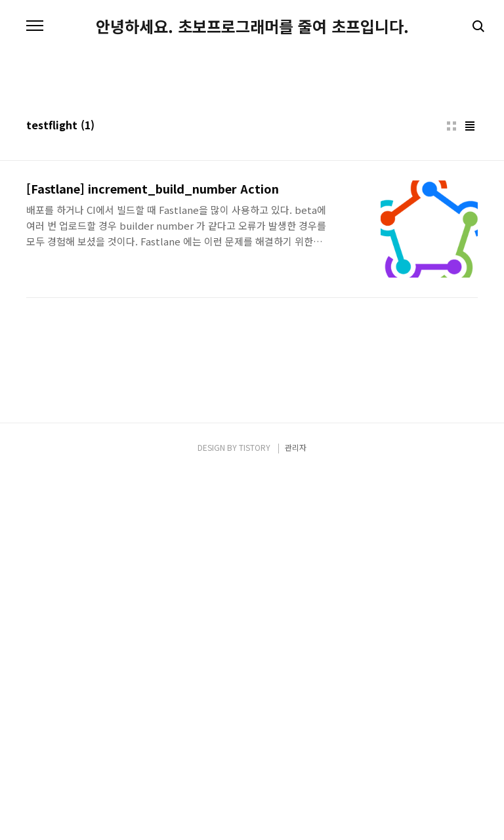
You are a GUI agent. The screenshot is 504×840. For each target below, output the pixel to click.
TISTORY (255, 815)
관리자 (296, 815)
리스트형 (470, 310)
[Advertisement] (252, 164)
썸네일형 (451, 310)
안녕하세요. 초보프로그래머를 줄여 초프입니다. (252, 26)
